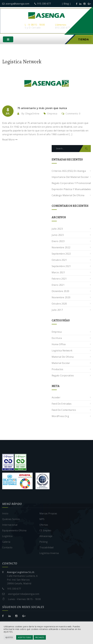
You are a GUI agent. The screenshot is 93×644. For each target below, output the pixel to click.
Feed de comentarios (64, 410)
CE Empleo (45, 531)
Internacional (10, 525)
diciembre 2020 (60, 292)
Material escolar (61, 363)
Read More (10, 140)
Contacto (7, 548)
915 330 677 (43, 4)
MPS (42, 520)
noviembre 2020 (61, 298)
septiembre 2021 (61, 267)
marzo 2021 (58, 273)
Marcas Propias (48, 514)
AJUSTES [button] (9, 637)
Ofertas (44, 525)
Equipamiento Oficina (14, 531)
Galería (6, 542)
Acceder (56, 398)
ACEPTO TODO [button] (25, 637)
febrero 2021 (59, 279)
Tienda (83, 40)
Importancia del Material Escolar (70, 177)
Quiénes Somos (11, 520)
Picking (44, 542)
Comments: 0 (71, 114)
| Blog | (66, 4)
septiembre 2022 (61, 254)
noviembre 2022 (61, 248)
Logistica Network (62, 351)
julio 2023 (57, 229)
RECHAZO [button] (40, 637)
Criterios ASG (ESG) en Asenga (69, 171)
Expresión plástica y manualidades (71, 190)
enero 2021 (58, 285)
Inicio (5, 514)
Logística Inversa (49, 554)
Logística (7, 537)
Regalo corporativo (63, 376)
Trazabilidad (46, 548)
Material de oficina (63, 357)
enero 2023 (58, 242)
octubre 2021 (59, 260)
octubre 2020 (59, 304)
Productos (57, 370)
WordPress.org (60, 417)
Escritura (57, 338)
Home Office (59, 345)
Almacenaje (46, 537)
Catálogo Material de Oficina (68, 196)
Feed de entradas (62, 404)
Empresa (52, 114)
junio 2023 (58, 235)
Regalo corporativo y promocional (71, 184)
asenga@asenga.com (16, 4)
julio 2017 (57, 310)
